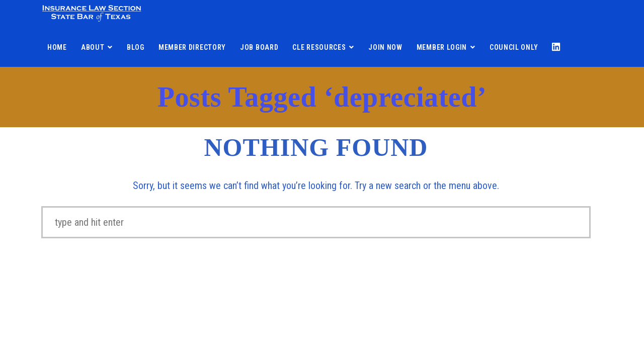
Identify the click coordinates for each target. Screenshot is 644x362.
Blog (136, 47)
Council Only (514, 47)
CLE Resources (319, 47)
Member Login (442, 47)
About (93, 47)
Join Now (385, 47)
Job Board (259, 47)
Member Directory (192, 47)
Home (57, 47)
